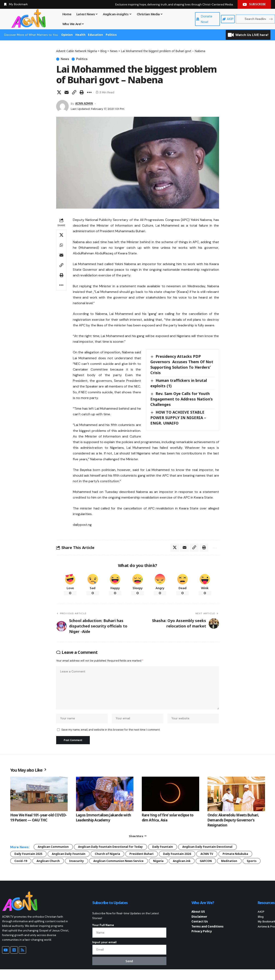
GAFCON (214, 863)
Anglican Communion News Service (123, 863)
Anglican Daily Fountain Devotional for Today (113, 849)
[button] (74, 92)
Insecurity (79, 863)
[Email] (67, 92)
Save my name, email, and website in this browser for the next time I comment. (111, 731)
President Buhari (147, 856)
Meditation (238, 863)
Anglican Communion (54, 849)
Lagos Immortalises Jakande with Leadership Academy (104, 819)
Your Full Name (103, 935)
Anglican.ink (189, 863)
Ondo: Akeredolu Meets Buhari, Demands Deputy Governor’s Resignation (233, 822)
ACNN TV (214, 856)
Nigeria (165, 863)
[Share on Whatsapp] (61, 245)
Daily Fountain (168, 849)
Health (80, 35)
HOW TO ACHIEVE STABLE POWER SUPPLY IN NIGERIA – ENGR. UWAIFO (178, 418)
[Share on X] (59, 92)
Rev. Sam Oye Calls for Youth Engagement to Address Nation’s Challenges (182, 399)
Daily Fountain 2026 (184, 856)
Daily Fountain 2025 (29, 856)
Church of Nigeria (111, 856)
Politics (111, 35)
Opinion (67, 35)
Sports (20, 870)
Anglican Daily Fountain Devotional (214, 849)
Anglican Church (49, 863)
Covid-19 (21, 863)
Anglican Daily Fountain (71, 856)
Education (95, 35)
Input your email (104, 952)
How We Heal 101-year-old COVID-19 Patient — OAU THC (39, 819)
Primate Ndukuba (244, 856)
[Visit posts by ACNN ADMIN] (62, 106)
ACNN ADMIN (84, 104)
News (65, 59)
